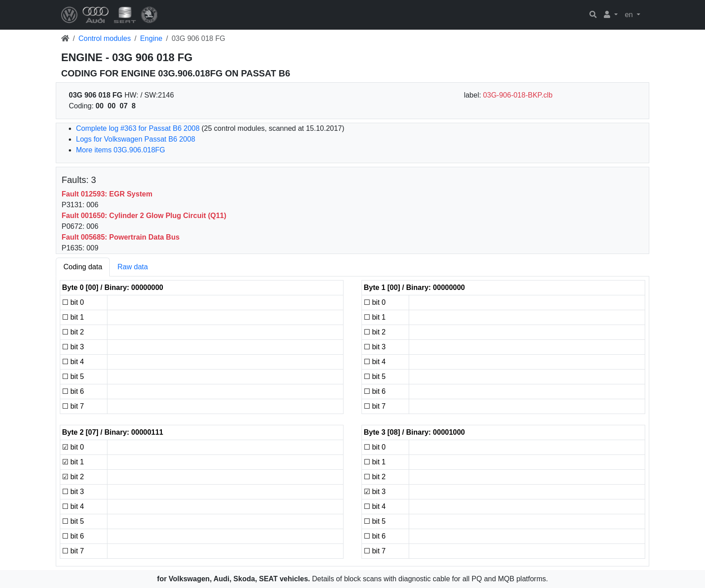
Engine (151, 38)
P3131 (72, 205)
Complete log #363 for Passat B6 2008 (138, 128)
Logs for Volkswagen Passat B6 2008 (136, 139)
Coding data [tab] (83, 267)
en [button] (630, 15)
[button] (611, 15)
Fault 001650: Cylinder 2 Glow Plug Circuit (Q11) (144, 216)
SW (150, 95)
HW (131, 95)
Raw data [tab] (133, 267)
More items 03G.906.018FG (120, 150)
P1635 (72, 248)
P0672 (72, 226)
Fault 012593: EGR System (107, 194)
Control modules (105, 38)
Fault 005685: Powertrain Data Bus (120, 237)
